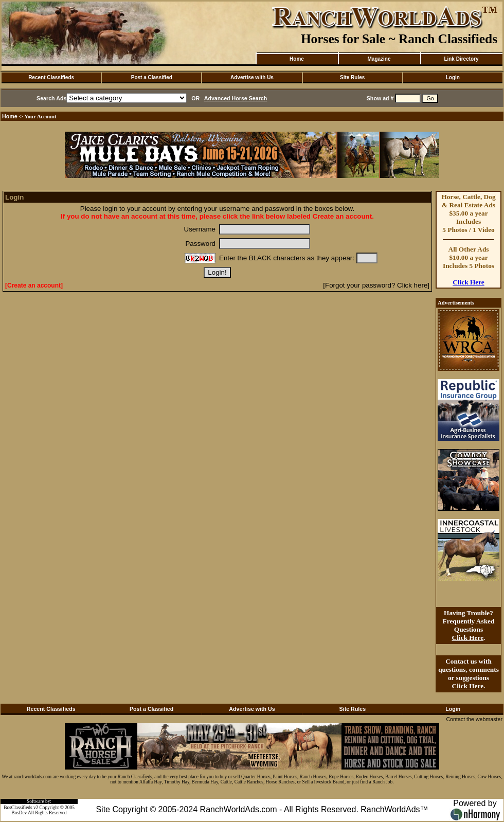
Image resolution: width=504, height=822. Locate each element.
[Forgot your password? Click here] (376, 285)
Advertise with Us (252, 77)
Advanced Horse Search (236, 98)
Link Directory (461, 59)
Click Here (469, 282)
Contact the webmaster (474, 719)
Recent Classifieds (51, 77)
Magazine (379, 59)
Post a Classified (152, 77)
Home (297, 59)
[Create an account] (34, 285)
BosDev (19, 813)
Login (453, 77)
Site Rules (352, 77)
